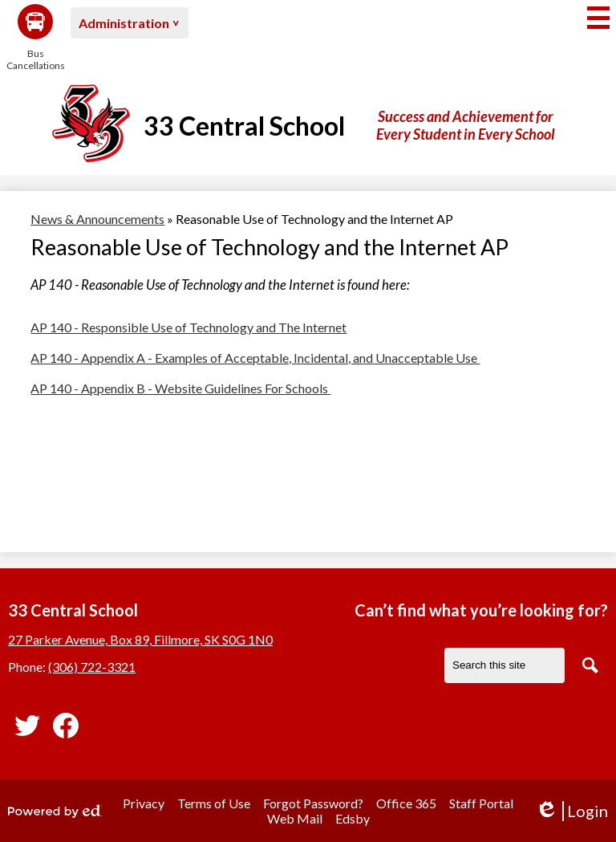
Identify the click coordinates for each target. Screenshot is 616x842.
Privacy (144, 803)
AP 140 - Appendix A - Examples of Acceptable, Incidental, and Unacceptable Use (255, 358)
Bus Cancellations (35, 38)
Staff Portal (481, 803)
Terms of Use (214, 803)
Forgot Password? (313, 803)
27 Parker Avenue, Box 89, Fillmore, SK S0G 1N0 (140, 639)
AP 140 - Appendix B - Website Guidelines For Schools (180, 388)
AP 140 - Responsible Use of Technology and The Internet (188, 327)
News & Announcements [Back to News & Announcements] (97, 219)
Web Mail (295, 818)
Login (571, 811)
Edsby (353, 818)
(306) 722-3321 (92, 667)
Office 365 (406, 803)
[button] (130, 23)
